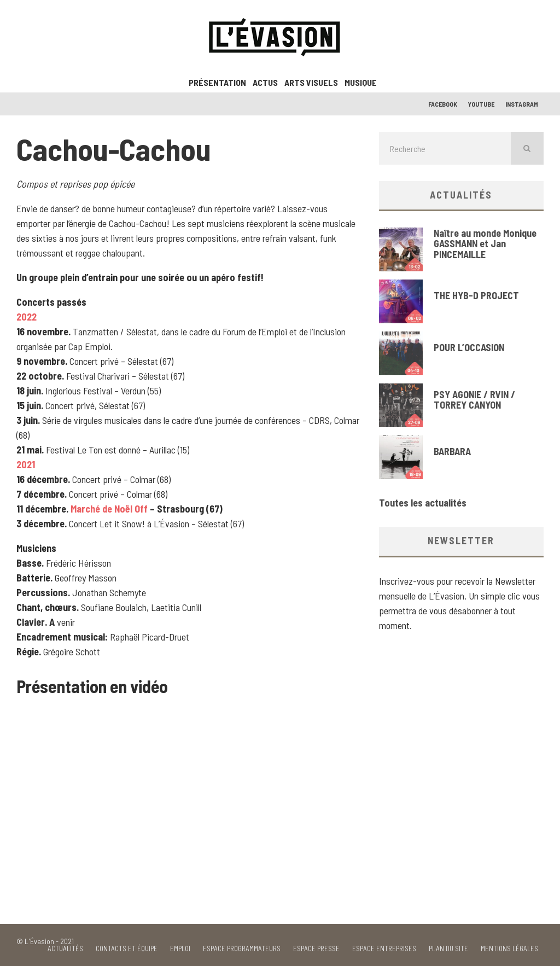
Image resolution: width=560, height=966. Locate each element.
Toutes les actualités (423, 503)
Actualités (65, 949)
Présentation (217, 82)
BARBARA (452, 451)
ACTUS (265, 82)
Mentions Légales (509, 949)
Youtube (481, 104)
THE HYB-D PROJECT (476, 295)
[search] (527, 148)
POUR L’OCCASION (469, 347)
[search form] (445, 148)
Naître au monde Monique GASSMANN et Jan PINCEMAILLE (485, 244)
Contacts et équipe (127, 949)
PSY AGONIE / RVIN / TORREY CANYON (474, 400)
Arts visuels (311, 82)
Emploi (180, 949)
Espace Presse (316, 949)
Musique (361, 82)
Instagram (522, 104)
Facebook (443, 104)
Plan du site (448, 949)
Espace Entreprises (384, 949)
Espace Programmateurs (242, 949)
